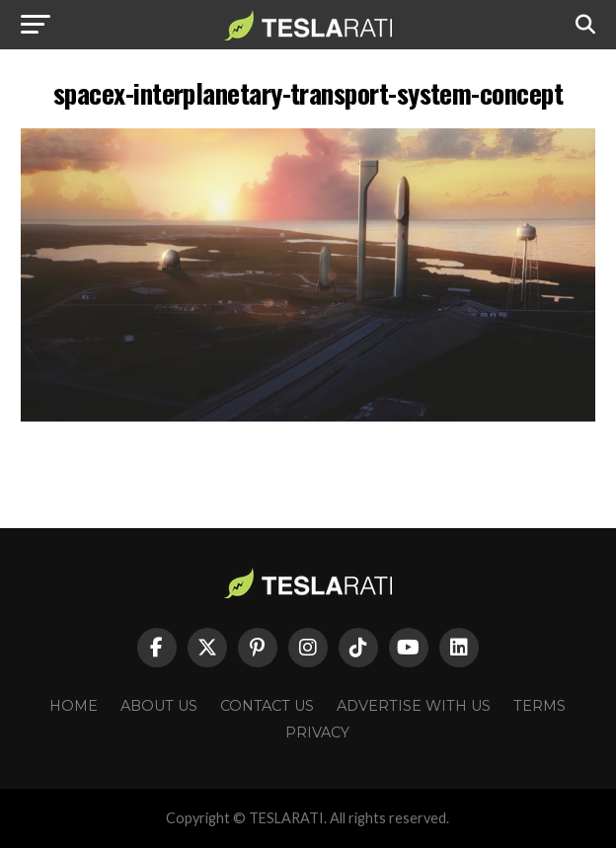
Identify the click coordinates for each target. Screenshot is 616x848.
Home (74, 706)
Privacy (317, 732)
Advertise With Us (414, 706)
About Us (159, 706)
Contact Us (267, 706)
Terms (539, 706)
